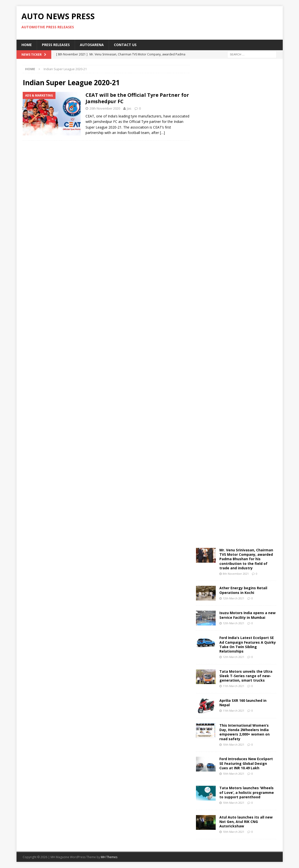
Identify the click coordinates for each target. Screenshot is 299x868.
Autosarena (92, 45)
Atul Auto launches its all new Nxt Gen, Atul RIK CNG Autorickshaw (246, 822)
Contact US (125, 45)
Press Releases (56, 45)
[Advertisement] (197, 22)
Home (27, 45)
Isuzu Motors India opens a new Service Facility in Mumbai (247, 615)
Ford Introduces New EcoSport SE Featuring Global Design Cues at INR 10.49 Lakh (246, 763)
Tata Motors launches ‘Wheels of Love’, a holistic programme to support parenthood (247, 792)
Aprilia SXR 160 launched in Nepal (243, 703)
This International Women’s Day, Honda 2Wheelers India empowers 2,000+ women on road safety (245, 732)
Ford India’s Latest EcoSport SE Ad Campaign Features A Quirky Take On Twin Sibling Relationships (248, 644)
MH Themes (109, 857)
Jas (129, 108)
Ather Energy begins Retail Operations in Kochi (243, 590)
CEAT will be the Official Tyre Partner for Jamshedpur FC (137, 98)
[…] (162, 133)
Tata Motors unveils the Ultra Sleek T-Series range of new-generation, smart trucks (246, 676)
